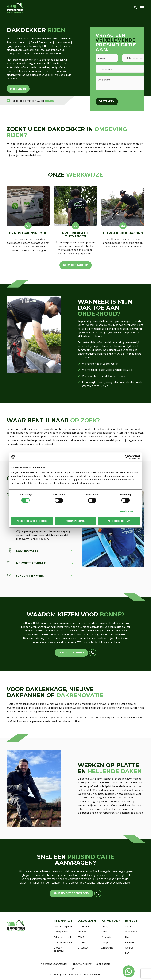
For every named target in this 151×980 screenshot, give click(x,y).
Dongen (105, 942)
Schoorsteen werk (63, 937)
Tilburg (105, 926)
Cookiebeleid (103, 964)
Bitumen (82, 932)
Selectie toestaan (76, 521)
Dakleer (81, 942)
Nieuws (129, 937)
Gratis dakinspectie (63, 926)
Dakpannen (83, 926)
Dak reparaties (61, 932)
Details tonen (127, 511)
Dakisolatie (83, 948)
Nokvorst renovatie (63, 942)
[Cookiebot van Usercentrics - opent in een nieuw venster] (127, 457)
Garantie (129, 948)
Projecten (130, 942)
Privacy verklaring (82, 964)
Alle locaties (107, 948)
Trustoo (49, 101)
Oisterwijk (106, 937)
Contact (129, 926)
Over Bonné (131, 932)
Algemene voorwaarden (54, 964)
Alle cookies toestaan (119, 521)
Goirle (104, 932)
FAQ (127, 953)
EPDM (81, 937)
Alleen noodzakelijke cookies (32, 521)
